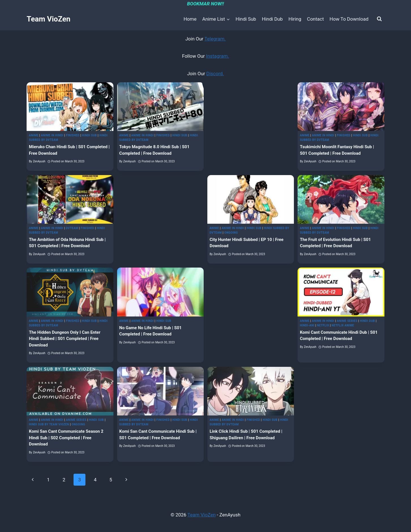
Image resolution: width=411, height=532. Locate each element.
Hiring (295, 19)
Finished (73, 135)
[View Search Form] (379, 19)
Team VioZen (202, 515)
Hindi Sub (246, 19)
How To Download (349, 19)
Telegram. (215, 39)
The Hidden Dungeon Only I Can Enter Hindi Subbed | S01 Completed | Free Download (65, 339)
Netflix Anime (343, 325)
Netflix (323, 325)
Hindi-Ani (307, 325)
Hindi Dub (272, 19)
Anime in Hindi (52, 135)
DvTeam (72, 228)
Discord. (215, 74)
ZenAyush (39, 161)
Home (190, 19)
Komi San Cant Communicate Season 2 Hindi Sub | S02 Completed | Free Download (66, 438)
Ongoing (231, 233)
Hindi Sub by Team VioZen (49, 424)
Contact (315, 19)
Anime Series (347, 321)
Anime (34, 135)
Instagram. (217, 56)
